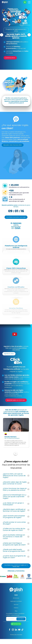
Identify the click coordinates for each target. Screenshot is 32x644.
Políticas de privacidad (16, 635)
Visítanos (16, 608)
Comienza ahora (10, 58)
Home (16, 595)
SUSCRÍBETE (21, 619)
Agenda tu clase (9, 352)
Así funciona (16, 598)
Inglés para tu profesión (16, 601)
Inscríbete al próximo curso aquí (16, 215)
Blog (16, 611)
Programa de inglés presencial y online (16, 30)
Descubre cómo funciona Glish (13, 143)
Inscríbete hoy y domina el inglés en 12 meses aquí (16, 564)
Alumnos (16, 605)
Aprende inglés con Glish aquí (18, 398)
